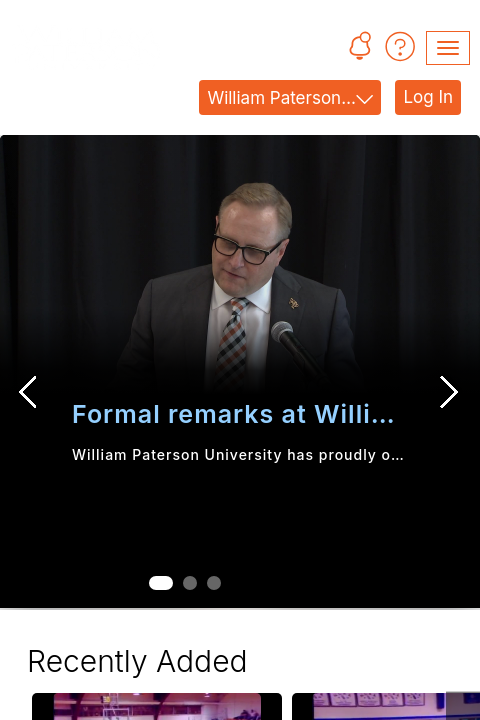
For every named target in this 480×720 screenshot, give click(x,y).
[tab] (161, 583)
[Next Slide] (451, 392)
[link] (240, 270)
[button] (359, 49)
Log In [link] (428, 97)
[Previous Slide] (29, 392)
